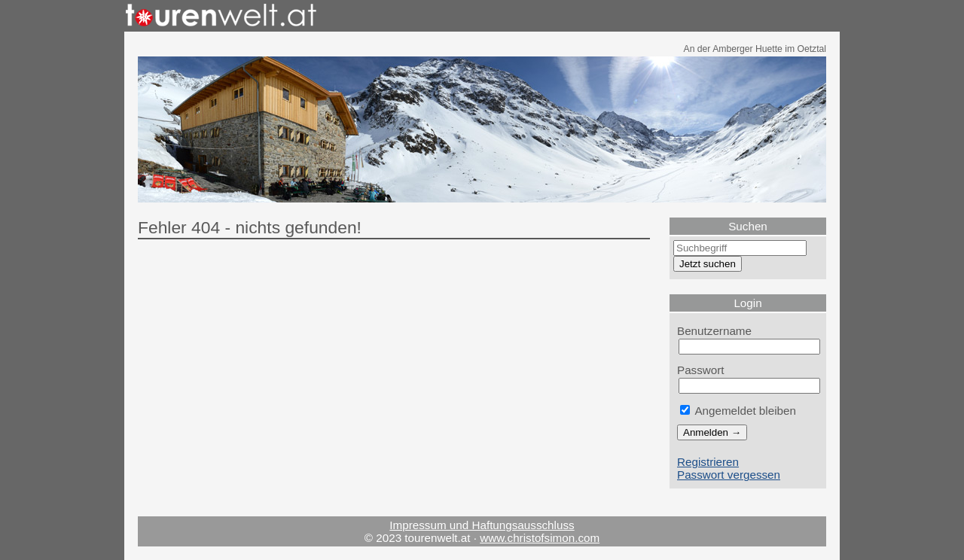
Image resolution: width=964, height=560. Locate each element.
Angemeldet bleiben (738, 411)
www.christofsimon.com (540, 538)
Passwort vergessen (729, 475)
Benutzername (714, 331)
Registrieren (708, 462)
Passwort (701, 370)
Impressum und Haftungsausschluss (482, 525)
